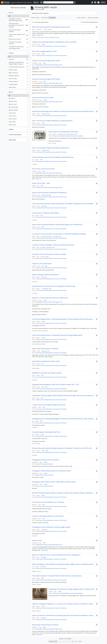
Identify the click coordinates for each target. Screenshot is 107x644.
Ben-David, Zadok (18, 107)
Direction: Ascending (93, 18)
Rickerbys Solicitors (18, 76)
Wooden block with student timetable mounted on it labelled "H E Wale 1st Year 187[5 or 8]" (62, 448)
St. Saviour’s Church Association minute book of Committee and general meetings (59, 234)
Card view (44, 18)
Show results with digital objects (89, 22)
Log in (103, 2)
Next (80, 642)
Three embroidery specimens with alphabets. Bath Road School (53, 157)
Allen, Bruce (18, 99)
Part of (11, 12)
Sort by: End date (81, 18)
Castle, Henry (18, 113)
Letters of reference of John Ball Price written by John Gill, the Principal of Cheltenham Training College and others (63, 615)
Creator (11, 53)
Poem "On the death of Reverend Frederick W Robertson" (51, 148)
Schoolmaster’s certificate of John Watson (46, 213)
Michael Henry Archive (18, 39)
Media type (12, 140)
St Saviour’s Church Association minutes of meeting (49, 254)
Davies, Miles (18, 122)
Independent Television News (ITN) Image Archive (18, 20)
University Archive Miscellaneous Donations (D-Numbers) (18, 25)
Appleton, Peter (18, 102)
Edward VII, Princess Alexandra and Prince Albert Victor (50, 298)
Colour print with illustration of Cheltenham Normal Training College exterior (57, 335)
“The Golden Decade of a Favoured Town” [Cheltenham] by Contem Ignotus (57, 576)
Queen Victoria (37, 540)
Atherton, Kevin (18, 105)
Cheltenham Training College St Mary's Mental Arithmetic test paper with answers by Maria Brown (63, 396)
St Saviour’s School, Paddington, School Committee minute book (53, 245)
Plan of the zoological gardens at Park (44, 51)
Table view (52, 18)
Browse (35, 2)
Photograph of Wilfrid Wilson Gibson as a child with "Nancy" (52, 471)
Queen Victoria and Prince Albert (43, 98)
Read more (40, 35)
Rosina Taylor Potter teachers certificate (45, 349)
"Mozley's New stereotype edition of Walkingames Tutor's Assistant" (54, 42)
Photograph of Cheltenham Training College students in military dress (72, 589)
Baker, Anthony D (18, 73)
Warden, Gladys (18, 70)
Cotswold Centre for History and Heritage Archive (18, 47)
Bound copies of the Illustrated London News (63, 132)
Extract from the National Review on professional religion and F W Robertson (57, 225)
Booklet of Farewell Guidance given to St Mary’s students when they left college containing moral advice (63, 493)
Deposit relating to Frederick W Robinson (46, 275)
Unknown (18, 60)
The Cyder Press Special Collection (18, 43)
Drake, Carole (18, 125)
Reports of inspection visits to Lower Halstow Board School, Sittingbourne (56, 555)
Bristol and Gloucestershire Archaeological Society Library (51, 27)
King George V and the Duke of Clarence (45, 625)
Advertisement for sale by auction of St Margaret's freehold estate (54, 286)
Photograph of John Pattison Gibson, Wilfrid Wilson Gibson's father (54, 482)
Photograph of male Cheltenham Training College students (51, 527)
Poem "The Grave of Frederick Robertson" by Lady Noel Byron (52, 121)
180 (76, 642)
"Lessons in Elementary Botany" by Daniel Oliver (48, 516)
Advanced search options (40, 13)
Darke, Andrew (18, 119)
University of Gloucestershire (18, 67)
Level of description (15, 135)
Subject (11, 129)
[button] (92, 2)
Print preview (35, 18)
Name (11, 92)
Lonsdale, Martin (18, 85)
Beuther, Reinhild (18, 110)
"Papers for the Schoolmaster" (42, 264)
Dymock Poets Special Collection (18, 31)
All (9, 16)
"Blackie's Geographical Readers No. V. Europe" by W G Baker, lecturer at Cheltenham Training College (63, 604)
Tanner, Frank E (18, 79)
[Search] (58, 2)
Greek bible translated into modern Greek (46, 361)
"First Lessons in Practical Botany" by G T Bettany (48, 502)
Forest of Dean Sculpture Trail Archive (18, 35)
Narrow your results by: (18, 8)
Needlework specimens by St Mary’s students (47, 373)
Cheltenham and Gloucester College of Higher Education (18, 63)
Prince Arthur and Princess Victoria (44, 169)
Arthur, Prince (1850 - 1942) (41, 183)
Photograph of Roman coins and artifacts (46, 460)
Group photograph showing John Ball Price (46, 432)
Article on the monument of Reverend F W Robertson (49, 193)
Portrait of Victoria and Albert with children (46, 61)
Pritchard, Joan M (18, 82)
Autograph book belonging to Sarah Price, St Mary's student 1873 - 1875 (55, 384)
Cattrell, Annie (18, 116)
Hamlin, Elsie (18, 88)
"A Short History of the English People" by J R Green (49, 405)
